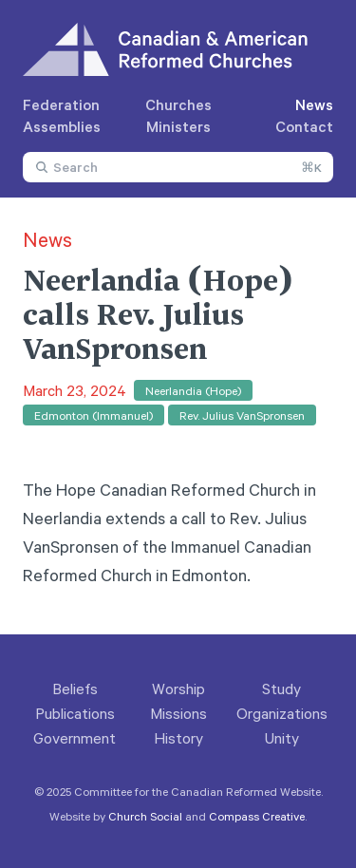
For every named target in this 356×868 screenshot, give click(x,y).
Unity (282, 738)
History (178, 738)
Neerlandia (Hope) (193, 390)
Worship (178, 689)
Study (281, 689)
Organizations (282, 713)
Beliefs (75, 689)
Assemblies (62, 126)
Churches (178, 104)
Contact (304, 126)
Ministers (178, 126)
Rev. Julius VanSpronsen (242, 415)
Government (75, 738)
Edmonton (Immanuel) (94, 415)
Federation (61, 104)
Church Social (145, 816)
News (314, 104)
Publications (75, 713)
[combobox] (178, 167)
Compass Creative (257, 816)
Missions (178, 713)
